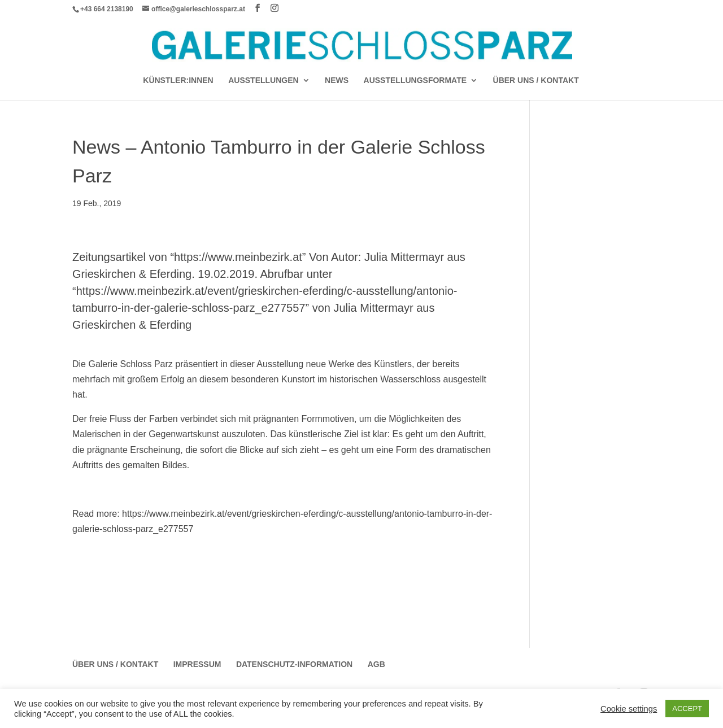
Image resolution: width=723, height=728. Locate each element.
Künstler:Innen (178, 80)
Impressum (197, 664)
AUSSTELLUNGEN (263, 80)
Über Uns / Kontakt (536, 80)
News (337, 80)
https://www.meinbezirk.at (238, 257)
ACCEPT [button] (687, 709)
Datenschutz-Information (294, 664)
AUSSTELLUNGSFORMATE (415, 80)
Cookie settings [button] (629, 709)
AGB (376, 664)
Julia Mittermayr (404, 257)
